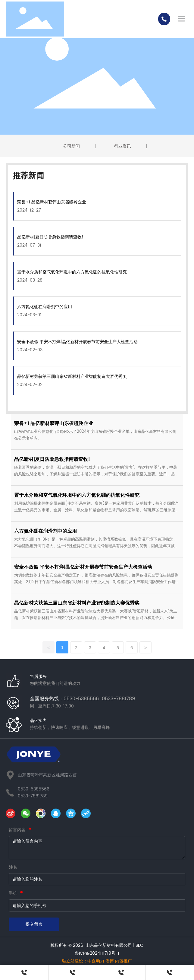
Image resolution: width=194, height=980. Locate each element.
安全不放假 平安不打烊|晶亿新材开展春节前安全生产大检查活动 (77, 342)
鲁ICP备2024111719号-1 (97, 953)
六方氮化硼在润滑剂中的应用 (45, 307)
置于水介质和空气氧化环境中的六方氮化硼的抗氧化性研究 (72, 272)
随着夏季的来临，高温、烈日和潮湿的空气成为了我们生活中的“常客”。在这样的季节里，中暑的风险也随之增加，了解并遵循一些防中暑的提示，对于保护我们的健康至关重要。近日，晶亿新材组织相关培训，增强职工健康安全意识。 (96, 474)
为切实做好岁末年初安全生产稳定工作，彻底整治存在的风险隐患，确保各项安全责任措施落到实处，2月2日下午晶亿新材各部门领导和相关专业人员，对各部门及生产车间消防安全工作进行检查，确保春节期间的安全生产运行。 (97, 582)
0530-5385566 (34, 789)
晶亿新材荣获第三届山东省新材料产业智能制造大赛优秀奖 (72, 377)
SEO (139, 945)
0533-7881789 (33, 796)
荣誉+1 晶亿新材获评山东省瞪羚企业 (52, 202)
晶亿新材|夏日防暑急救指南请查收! (50, 237)
